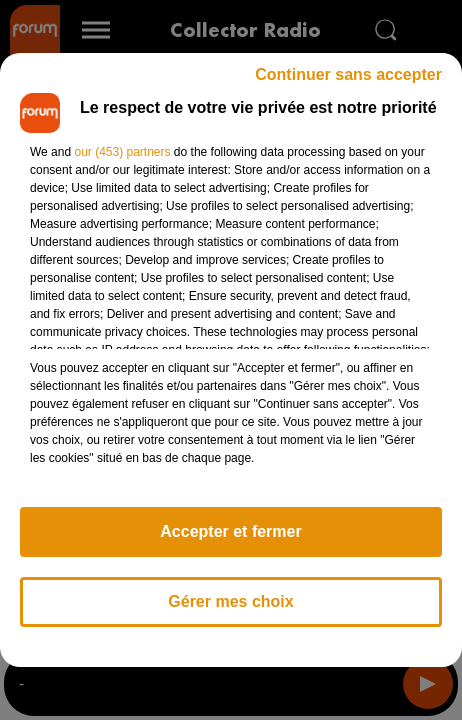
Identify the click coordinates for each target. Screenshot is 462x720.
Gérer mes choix (230, 601)
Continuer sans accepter (348, 74)
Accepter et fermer (230, 531)
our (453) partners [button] (122, 152)
